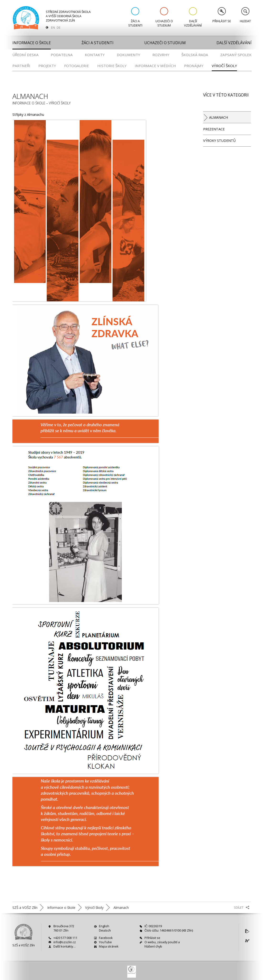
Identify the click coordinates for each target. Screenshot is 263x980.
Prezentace (214, 129)
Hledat (245, 15)
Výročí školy (224, 66)
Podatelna (62, 55)
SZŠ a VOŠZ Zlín (24, 945)
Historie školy (112, 66)
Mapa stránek (109, 946)
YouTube (105, 942)
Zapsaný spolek (236, 55)
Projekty (47, 66)
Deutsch (105, 930)
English (104, 926)
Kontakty (95, 55)
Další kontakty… (64, 946)
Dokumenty (129, 55)
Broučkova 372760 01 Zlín (64, 928)
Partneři (21, 66)
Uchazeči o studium (164, 17)
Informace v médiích (155, 66)
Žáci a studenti (135, 17)
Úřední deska (26, 55)
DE (59, 27)
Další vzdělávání (193, 17)
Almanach (219, 117)
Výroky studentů (219, 141)
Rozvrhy (161, 55)
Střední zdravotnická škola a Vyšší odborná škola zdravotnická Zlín (68, 16)
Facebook (106, 938)
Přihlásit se (222, 15)
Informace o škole (32, 43)
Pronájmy (194, 66)
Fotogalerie (77, 66)
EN (53, 27)
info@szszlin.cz (65, 942)
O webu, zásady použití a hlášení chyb (162, 944)
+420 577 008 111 (65, 938)
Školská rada (195, 55)
